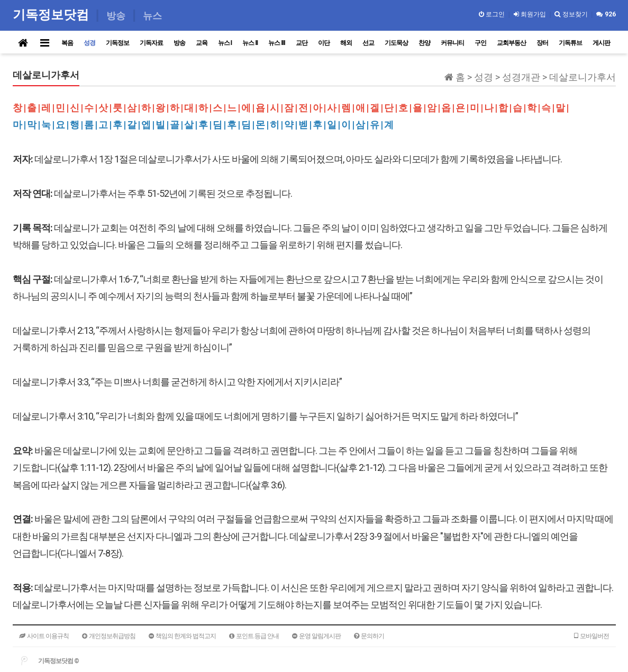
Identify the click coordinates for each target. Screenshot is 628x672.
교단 (302, 43)
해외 (346, 43)
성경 (89, 43)
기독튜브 (570, 43)
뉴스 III (276, 43)
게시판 (601, 43)
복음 (67, 43)
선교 (368, 43)
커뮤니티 (452, 43)
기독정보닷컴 (53, 15)
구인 (480, 43)
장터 (542, 43)
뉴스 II (250, 43)
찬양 (424, 43)
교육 (202, 43)
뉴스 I (225, 43)
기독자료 (151, 43)
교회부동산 (511, 43)
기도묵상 (396, 43)
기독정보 (117, 43)
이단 (324, 43)
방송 (179, 43)
